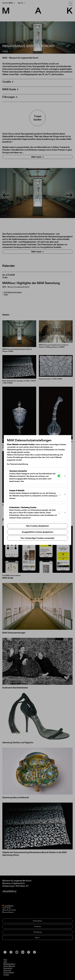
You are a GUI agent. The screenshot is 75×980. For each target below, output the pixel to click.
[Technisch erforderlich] (60, 476)
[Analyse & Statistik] (60, 494)
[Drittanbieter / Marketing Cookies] (60, 512)
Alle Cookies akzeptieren (37, 526)
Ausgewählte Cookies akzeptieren (37, 532)
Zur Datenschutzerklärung (17, 464)
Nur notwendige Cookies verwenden (38, 538)
